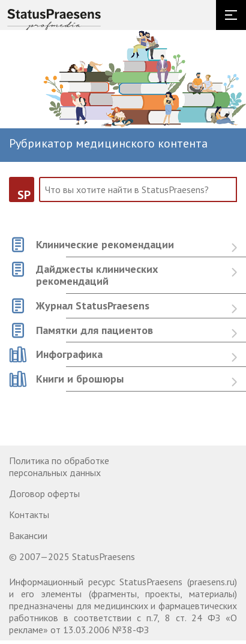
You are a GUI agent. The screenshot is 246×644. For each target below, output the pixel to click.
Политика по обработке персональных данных (59, 467)
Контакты (29, 514)
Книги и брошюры (80, 379)
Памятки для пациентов (94, 331)
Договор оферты (44, 493)
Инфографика (69, 355)
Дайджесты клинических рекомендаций (97, 276)
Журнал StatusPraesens (93, 306)
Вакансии (28, 535)
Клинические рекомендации (105, 245)
